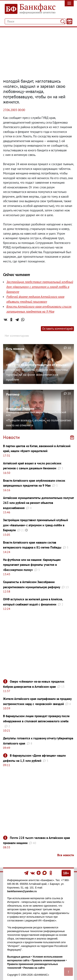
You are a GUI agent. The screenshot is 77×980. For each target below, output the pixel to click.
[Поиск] (63, 21)
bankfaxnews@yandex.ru (22, 891)
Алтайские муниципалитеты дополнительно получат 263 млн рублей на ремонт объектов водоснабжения (38, 503)
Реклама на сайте (34, 968)
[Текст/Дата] (69, 21)
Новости (11, 437)
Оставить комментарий (57, 329)
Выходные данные (19, 957)
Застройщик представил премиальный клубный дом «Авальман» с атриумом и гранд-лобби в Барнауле (40, 287)
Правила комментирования (48, 960)
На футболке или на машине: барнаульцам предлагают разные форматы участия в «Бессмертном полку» (32, 565)
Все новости (66, 855)
